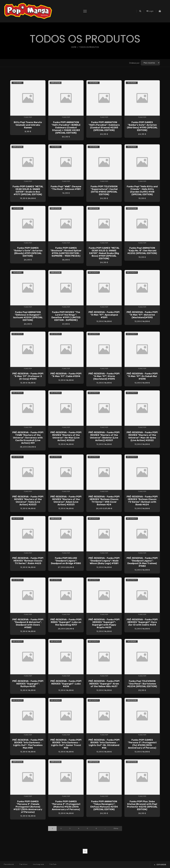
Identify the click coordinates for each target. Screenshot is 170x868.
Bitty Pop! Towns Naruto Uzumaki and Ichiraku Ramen (28, 125)
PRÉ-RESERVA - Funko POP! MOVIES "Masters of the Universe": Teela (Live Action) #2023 (28, 501)
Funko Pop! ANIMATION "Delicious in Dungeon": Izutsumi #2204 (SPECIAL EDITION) (28, 316)
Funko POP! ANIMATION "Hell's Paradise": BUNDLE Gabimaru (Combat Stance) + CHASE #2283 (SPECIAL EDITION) (66, 128)
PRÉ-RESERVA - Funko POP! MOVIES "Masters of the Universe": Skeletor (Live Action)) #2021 (104, 436)
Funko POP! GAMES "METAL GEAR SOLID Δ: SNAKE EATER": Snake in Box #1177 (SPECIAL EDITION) (28, 190)
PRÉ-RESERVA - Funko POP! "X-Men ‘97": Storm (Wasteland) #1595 (104, 376)
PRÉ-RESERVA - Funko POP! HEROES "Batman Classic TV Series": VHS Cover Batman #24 (104, 501)
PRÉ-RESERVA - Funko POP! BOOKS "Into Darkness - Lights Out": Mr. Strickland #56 (104, 744)
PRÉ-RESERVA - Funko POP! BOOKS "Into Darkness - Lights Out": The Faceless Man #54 (28, 744)
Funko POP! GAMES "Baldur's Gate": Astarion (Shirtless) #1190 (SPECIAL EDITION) (142, 126)
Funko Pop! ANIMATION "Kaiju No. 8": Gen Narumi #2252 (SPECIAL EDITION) (142, 251)
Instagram (39, 864)
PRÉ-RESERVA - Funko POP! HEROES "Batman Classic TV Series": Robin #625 (28, 561)
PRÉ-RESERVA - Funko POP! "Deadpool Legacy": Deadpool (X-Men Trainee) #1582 (142, 562)
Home (74, 47)
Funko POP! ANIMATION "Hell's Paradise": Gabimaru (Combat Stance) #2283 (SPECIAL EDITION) (104, 126)
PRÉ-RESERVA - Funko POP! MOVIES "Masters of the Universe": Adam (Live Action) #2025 (66, 501)
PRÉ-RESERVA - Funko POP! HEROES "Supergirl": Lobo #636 (66, 684)
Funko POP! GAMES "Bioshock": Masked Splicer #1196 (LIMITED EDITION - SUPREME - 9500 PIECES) (66, 252)
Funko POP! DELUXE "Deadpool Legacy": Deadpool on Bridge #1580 (66, 561)
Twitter (24, 864)
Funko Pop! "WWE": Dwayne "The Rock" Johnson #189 (66, 188)
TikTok (53, 864)
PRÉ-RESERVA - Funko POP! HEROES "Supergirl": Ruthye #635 (28, 684)
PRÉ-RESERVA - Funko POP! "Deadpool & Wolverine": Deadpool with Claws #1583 (28, 623)
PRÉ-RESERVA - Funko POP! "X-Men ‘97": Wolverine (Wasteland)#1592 (142, 315)
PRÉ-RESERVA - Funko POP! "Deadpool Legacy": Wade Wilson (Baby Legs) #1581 (104, 561)
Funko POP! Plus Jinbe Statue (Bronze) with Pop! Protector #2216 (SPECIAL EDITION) (142, 805)
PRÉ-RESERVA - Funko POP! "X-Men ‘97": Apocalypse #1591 (104, 315)
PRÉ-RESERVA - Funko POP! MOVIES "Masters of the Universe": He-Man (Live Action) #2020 (66, 436)
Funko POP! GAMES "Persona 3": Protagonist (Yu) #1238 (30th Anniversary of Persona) (142, 744)
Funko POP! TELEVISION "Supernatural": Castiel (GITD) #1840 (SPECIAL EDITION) (104, 190)
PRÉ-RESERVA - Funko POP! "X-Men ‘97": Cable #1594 (66, 375)
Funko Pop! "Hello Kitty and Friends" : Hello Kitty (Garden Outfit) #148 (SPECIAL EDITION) (142, 190)
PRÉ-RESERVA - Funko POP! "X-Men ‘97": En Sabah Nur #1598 (142, 376)
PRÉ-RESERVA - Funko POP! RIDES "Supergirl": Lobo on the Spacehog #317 (66, 622)
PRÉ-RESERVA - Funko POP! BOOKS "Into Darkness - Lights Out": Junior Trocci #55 (66, 744)
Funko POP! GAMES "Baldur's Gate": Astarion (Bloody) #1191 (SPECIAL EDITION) (28, 252)
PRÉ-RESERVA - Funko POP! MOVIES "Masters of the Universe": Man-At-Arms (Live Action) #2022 (142, 436)
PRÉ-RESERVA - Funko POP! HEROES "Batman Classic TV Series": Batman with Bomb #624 (142, 501)
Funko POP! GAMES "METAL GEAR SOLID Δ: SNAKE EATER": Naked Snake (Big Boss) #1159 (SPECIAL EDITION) (104, 253)
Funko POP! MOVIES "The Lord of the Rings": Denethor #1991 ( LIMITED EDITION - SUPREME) (66, 316)
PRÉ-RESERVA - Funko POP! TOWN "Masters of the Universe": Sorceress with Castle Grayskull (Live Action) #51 (28, 438)
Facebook (9, 864)
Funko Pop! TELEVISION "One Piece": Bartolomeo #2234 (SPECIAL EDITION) (142, 684)
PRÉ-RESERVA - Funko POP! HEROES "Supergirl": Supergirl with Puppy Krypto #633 (104, 623)
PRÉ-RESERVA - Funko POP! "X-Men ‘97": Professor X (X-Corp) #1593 (28, 376)
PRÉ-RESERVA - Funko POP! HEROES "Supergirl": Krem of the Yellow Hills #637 (104, 684)
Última (116, 828)
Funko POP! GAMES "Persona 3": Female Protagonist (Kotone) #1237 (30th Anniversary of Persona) (28, 807)
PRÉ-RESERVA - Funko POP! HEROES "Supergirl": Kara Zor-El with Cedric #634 (142, 622)
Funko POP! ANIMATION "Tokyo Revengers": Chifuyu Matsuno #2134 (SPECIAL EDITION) (104, 805)
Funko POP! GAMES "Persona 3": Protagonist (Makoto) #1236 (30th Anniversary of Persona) (66, 805)
